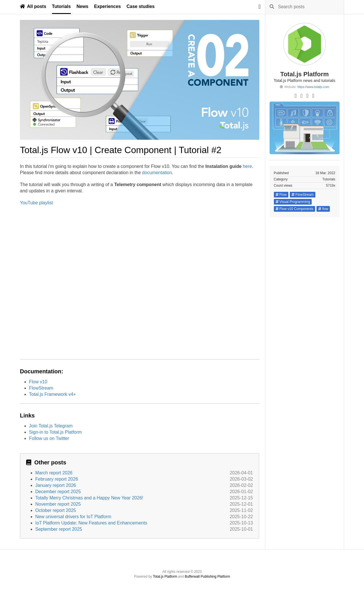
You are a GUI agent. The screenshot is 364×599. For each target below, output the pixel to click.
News (82, 6)
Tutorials (61, 6)
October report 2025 (56, 510)
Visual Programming (293, 202)
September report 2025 (59, 529)
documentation (157, 173)
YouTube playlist (36, 203)
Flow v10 (38, 382)
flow (323, 209)
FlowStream (41, 388)
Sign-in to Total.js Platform (55, 432)
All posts (33, 6)
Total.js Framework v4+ (52, 394)
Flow (281, 195)
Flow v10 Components (294, 209)
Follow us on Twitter (49, 438)
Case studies (141, 6)
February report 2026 (57, 479)
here (247, 166)
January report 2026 (56, 485)
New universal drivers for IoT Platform (73, 517)
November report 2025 (58, 504)
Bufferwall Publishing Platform (207, 577)
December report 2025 (58, 492)
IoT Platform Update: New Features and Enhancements (91, 523)
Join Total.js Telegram (51, 426)
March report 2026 (54, 473)
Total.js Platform (165, 577)
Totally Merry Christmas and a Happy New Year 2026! (89, 498)
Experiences (107, 6)
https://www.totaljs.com (313, 87)
